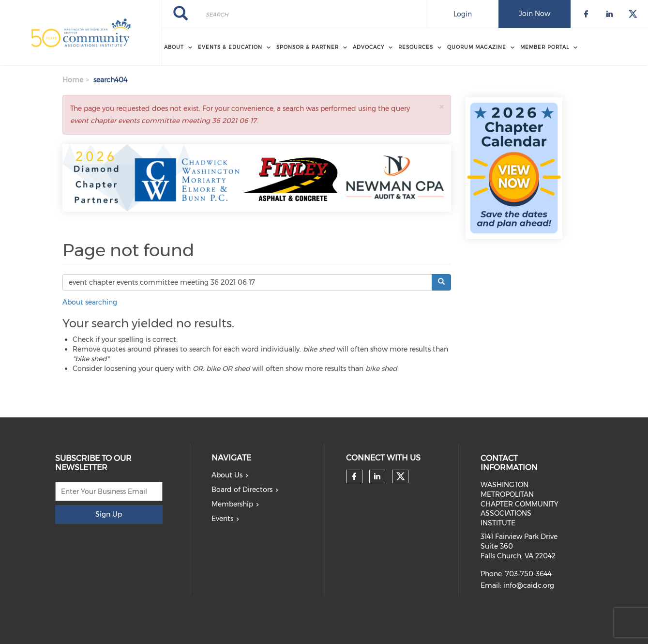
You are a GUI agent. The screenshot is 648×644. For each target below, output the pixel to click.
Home (73, 80)
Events (222, 519)
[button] (441, 107)
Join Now (535, 14)
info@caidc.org (529, 585)
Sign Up (109, 514)
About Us (227, 475)
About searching (90, 302)
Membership (232, 504)
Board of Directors (242, 490)
